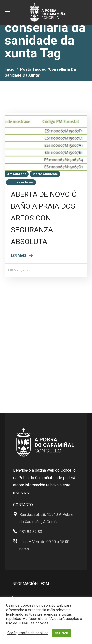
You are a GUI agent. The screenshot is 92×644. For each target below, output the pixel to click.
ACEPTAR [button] (62, 633)
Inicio (10, 69)
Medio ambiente (45, 174)
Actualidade (17, 174)
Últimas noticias (21, 182)
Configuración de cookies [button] (28, 633)
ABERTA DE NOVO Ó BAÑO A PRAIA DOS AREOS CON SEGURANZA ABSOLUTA (44, 218)
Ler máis (19, 256)
